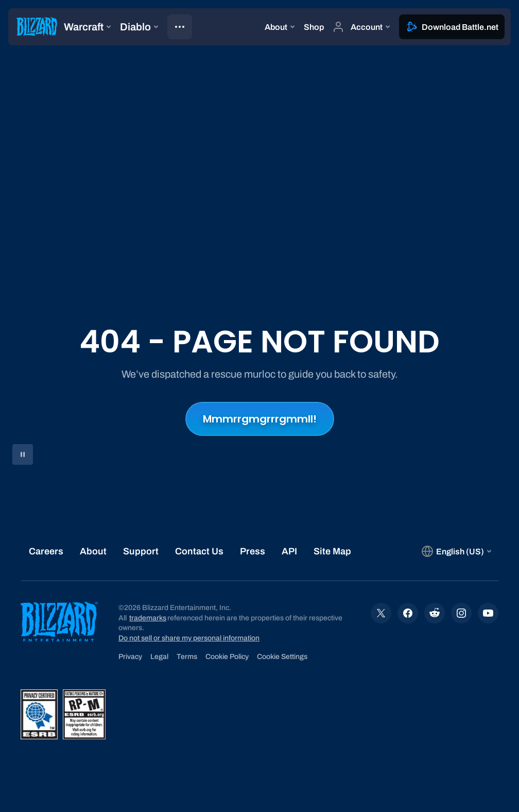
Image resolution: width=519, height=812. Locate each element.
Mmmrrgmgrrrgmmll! (260, 419)
